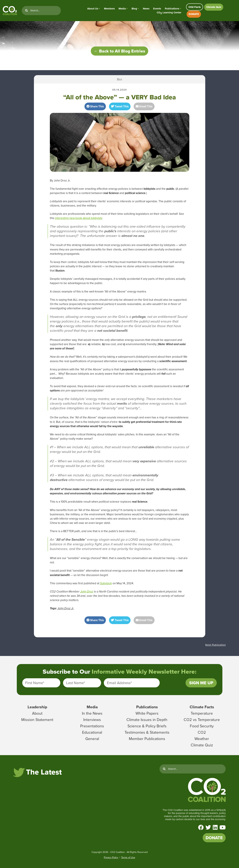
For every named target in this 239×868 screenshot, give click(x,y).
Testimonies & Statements (147, 732)
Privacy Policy (111, 857)
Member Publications (147, 739)
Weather (202, 739)
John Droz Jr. (66, 608)
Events (157, 9)
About (37, 713)
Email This (144, 106)
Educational (92, 732)
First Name (35, 683)
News (146, 9)
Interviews (92, 720)
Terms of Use (128, 857)
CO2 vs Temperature (202, 720)
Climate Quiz (214, 7)
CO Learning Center (169, 13)
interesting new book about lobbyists (79, 218)
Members (109, 9)
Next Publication (215, 645)
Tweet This (120, 106)
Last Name (76, 683)
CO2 (202, 732)
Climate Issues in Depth (147, 720)
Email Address (119, 683)
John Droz (87, 592)
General (92, 739)
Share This (95, 106)
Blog (134, 9)
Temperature (202, 713)
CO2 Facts (195, 7)
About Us (93, 9)
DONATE (194, 14)
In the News (92, 713)
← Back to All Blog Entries (120, 51)
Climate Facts (202, 707)
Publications (172, 9)
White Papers (147, 713)
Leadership (37, 707)
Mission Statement (37, 720)
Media (122, 9)
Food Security (202, 726)
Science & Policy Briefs (147, 726)
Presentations (92, 726)
